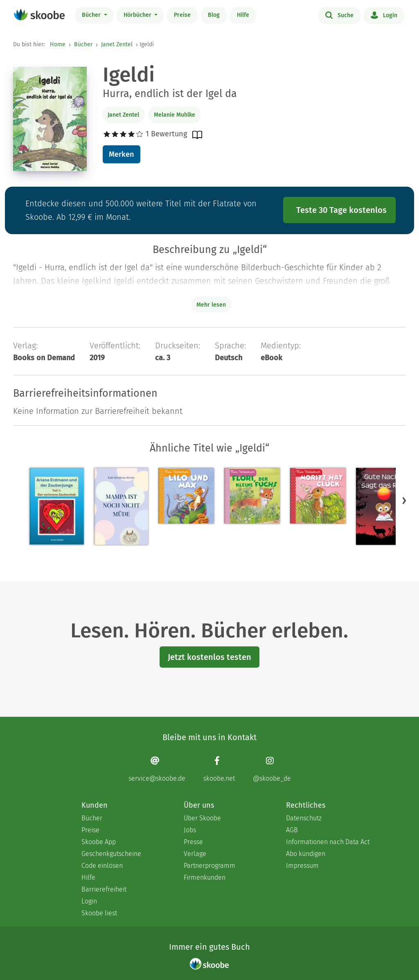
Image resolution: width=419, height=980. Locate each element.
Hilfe (243, 15)
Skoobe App (99, 842)
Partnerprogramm (209, 866)
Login (384, 15)
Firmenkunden (205, 877)
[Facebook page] (219, 769)
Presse (193, 842)
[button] (404, 500)
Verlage (195, 854)
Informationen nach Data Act (328, 842)
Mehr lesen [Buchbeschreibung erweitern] (211, 305)
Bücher (92, 15)
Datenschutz (304, 818)
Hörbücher (138, 15)
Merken (121, 154)
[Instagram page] (272, 769)
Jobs (190, 830)
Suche (339, 15)
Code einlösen (102, 866)
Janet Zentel (117, 44)
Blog (214, 15)
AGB (292, 830)
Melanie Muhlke (175, 115)
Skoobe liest (99, 913)
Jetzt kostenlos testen (209, 657)
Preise (182, 15)
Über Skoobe (202, 818)
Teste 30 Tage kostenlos (341, 210)
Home (58, 44)
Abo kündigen (306, 854)
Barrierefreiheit (104, 889)
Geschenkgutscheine (111, 854)
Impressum (302, 866)
